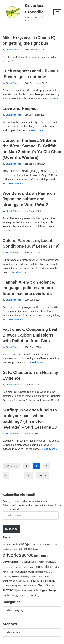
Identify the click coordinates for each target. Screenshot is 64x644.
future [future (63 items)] (11, 567)
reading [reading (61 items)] (33, 586)
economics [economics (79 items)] (28, 562)
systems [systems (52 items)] (22, 590)
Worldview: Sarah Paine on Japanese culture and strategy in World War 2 (29, 199)
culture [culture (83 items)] (28, 549)
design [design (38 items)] (36, 549)
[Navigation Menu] (57, 12)
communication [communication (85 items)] (40, 544)
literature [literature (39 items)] (50, 572)
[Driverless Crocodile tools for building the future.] (25, 12)
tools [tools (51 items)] (21, 596)
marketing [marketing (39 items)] (25, 577)
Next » (43, 475)
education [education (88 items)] (52, 561)
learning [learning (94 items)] (33, 572)
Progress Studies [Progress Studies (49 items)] (20, 586)
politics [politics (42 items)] (27, 581)
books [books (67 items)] (15, 544)
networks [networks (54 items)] (34, 577)
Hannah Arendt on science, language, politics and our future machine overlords (29, 288)
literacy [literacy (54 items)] (42, 572)
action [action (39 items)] (5, 545)
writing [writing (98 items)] (35, 595)
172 (28, 475)
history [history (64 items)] (31, 567)
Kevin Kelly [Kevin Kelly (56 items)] (8, 572)
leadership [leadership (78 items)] (21, 572)
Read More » (50, 98)
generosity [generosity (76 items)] (21, 567)
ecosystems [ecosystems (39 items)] (40, 562)
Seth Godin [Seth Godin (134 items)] (46, 585)
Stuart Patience (13, 50)
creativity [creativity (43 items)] (19, 549)
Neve (6, 641)
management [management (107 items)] (11, 576)
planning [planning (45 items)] (20, 581)
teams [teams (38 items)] (30, 591)
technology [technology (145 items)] (10, 595)
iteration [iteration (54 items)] (55, 567)
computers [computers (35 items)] (54, 545)
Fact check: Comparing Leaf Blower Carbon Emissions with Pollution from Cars (30, 335)
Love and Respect (20, 108)
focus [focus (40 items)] (5, 567)
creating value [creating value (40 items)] (9, 549)
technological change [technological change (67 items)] (45, 590)
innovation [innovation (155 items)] (43, 567)
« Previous (11, 466)
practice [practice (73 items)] (7, 586)
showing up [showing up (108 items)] (10, 590)
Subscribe (11, 529)
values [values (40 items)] (27, 596)
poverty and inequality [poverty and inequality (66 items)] (43, 581)
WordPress (31, 641)
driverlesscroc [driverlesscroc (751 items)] (18, 555)
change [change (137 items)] (25, 544)
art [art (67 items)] (10, 544)
